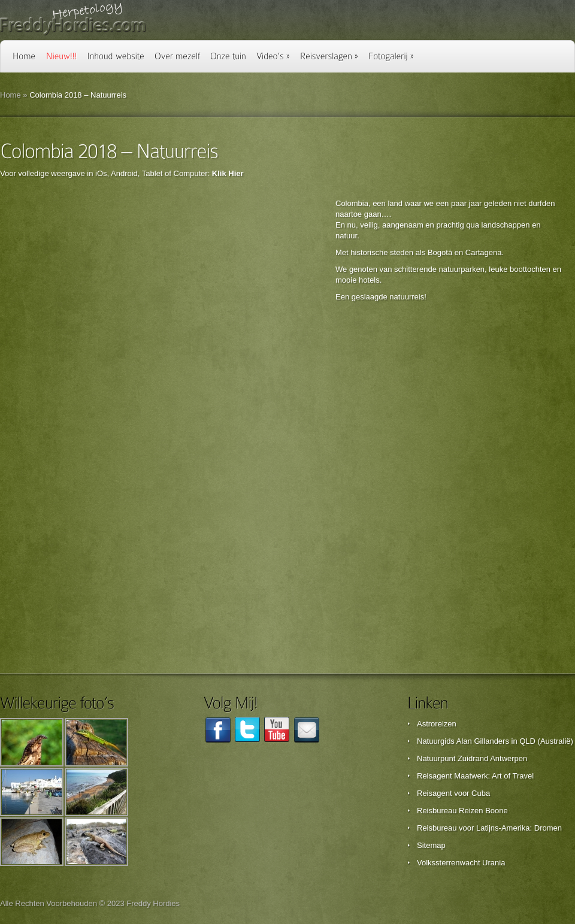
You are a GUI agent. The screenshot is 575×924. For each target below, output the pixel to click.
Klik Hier (228, 173)
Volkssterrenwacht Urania (461, 863)
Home (10, 95)
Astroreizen (437, 724)
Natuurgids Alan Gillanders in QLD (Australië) (495, 741)
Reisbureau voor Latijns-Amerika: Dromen (489, 828)
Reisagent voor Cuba (453, 793)
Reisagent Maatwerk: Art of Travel (475, 776)
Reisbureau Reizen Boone (462, 811)
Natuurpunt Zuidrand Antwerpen (472, 758)
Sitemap (431, 845)
